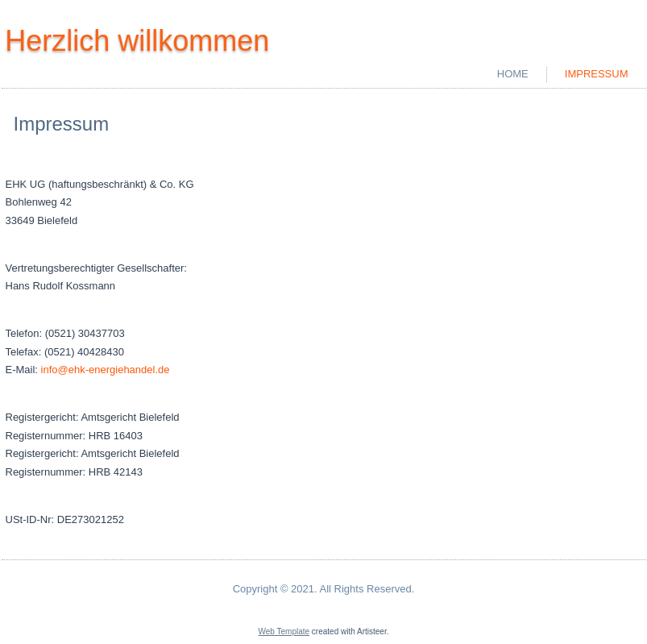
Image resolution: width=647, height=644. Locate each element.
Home (513, 74)
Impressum (597, 74)
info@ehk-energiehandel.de (106, 370)
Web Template (284, 632)
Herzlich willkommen (137, 41)
